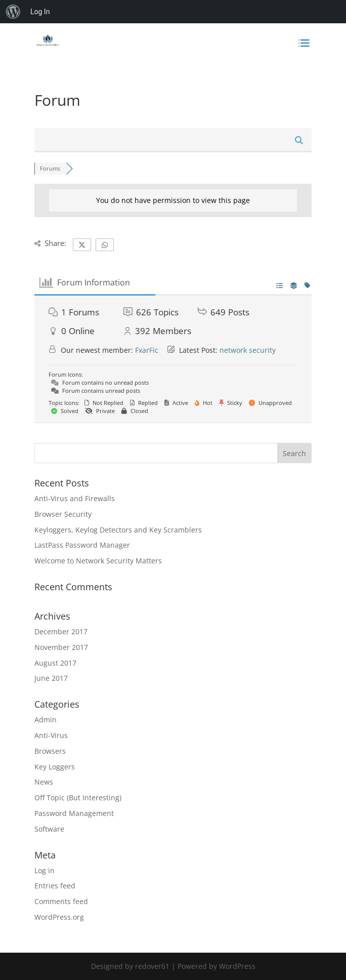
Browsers (50, 751)
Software (49, 829)
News (44, 782)
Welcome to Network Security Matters (98, 561)
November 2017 (61, 647)
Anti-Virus (51, 735)
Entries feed (55, 886)
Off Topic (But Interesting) (78, 798)
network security (248, 350)
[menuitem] (13, 12)
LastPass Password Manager (82, 545)
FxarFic (147, 350)
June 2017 (51, 678)
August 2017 (55, 663)
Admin (46, 720)
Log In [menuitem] (40, 12)
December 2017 (61, 631)
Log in (45, 870)
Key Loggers (55, 767)
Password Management (74, 813)
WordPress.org (59, 917)
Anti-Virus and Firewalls (75, 498)
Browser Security (63, 514)
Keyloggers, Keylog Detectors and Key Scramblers (118, 530)
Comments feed (61, 901)
